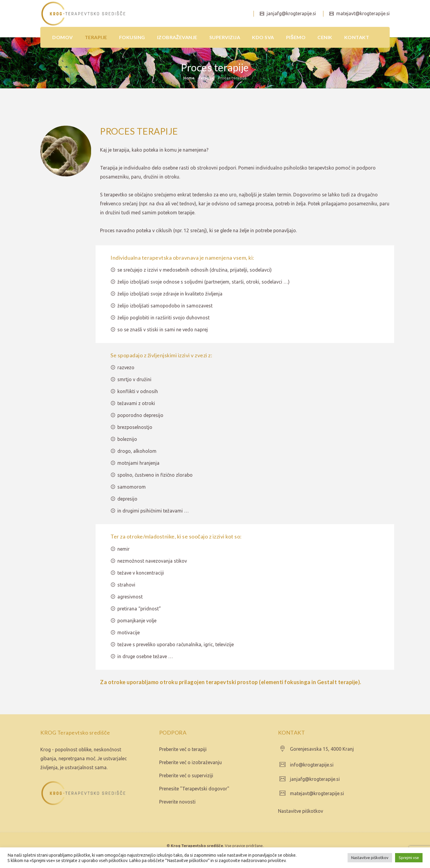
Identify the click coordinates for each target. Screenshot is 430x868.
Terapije (206, 78)
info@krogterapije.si (312, 765)
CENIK (325, 37)
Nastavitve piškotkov (301, 811)
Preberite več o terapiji (183, 749)
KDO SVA (263, 37)
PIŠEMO (296, 37)
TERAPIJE (96, 37)
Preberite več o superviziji (186, 775)
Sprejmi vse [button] (409, 858)
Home (189, 78)
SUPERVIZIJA (225, 37)
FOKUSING (132, 37)
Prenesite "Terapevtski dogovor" (194, 789)
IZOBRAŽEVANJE (177, 37)
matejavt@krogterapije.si (362, 13)
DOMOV (63, 37)
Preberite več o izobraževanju (191, 762)
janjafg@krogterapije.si (290, 13)
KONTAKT (357, 37)
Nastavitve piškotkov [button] (370, 858)
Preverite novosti (177, 802)
